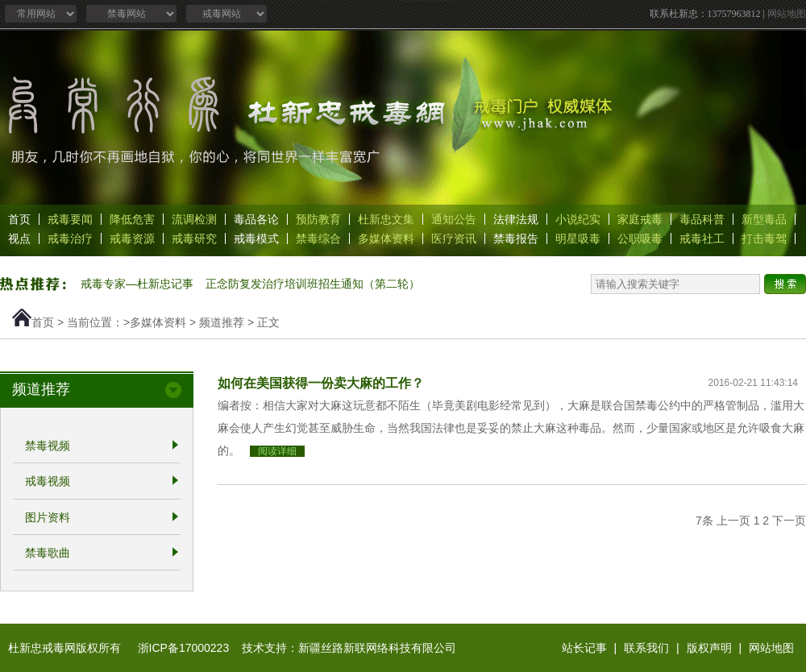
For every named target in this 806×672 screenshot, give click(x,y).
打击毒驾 (764, 239)
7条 (704, 521)
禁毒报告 (516, 239)
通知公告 (454, 219)
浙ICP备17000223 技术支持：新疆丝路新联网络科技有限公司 (297, 648)
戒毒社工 (702, 239)
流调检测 (194, 219)
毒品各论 (256, 219)
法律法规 (516, 219)
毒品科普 (702, 219)
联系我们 (646, 648)
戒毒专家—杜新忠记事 (137, 284)
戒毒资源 (132, 239)
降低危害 (132, 219)
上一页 (733, 521)
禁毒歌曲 (48, 553)
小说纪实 (578, 219)
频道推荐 (222, 322)
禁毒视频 (48, 446)
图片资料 (48, 517)
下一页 (789, 521)
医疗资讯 (454, 239)
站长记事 (584, 648)
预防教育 (318, 219)
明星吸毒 (578, 239)
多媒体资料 (386, 239)
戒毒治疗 (70, 239)
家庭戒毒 (640, 219)
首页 (19, 219)
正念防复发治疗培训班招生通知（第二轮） (313, 284)
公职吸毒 (640, 239)
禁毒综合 (318, 239)
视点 (19, 239)
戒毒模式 (256, 239)
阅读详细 (277, 451)
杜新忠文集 (386, 219)
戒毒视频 (48, 482)
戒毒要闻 (70, 219)
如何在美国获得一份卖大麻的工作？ (321, 383)
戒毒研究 (194, 239)
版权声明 (709, 648)
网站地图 (787, 14)
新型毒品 (764, 219)
